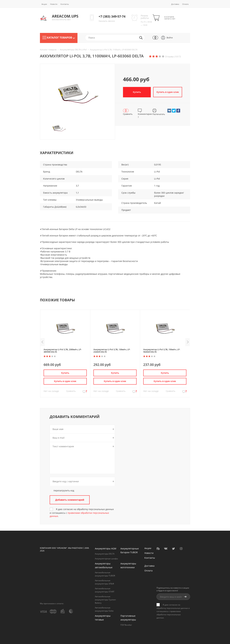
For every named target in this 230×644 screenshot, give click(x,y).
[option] (77, 95)
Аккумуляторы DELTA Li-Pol (73, 50)
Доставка (175, 4)
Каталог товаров (48, 50)
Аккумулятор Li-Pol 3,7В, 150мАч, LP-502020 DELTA (162, 351)
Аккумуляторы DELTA (105, 554)
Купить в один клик (168, 92)
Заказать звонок (107, 21)
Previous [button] (42, 342)
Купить (137, 92)
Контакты (65, 4)
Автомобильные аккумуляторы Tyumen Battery (105, 600)
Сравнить (71, 391)
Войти (170, 38)
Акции (44, 4)
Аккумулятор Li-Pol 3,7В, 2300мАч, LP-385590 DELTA (63, 351)
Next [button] (188, 342)
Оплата (185, 4)
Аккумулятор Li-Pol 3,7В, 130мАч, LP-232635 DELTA (112, 351)
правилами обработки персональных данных (169, 615)
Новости (54, 4)
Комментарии (145, 114)
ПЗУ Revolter (126, 625)
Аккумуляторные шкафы (106, 559)
